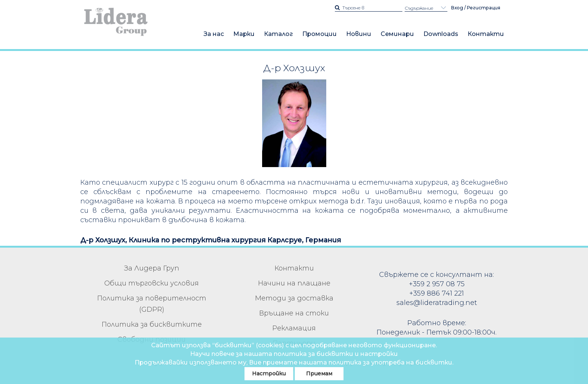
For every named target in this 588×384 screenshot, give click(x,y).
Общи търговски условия (151, 283)
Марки (244, 34)
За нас (214, 34)
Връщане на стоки (294, 313)
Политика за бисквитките (152, 324)
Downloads (441, 34)
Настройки (269, 374)
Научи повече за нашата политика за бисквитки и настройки (294, 354)
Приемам (319, 374)
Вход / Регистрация (476, 8)
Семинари (397, 34)
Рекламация (294, 328)
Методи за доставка (294, 298)
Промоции (319, 34)
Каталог (278, 34)
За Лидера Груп (152, 268)
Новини (359, 34)
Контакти (486, 34)
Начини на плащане (294, 283)
